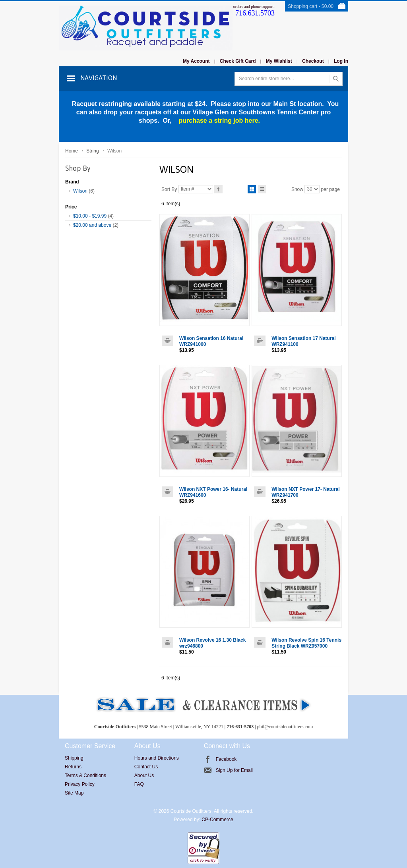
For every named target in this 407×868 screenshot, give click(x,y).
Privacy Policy (80, 784)
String (92, 151)
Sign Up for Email (234, 770)
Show (297, 189)
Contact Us (146, 767)
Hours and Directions (157, 758)
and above (92, 225)
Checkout (313, 61)
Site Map (74, 793)
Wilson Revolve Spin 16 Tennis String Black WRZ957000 (306, 643)
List (262, 188)
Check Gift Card (238, 61)
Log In (341, 61)
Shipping (74, 758)
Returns (73, 767)
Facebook (226, 759)
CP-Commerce (217, 820)
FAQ (139, 784)
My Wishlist (279, 61)
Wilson (80, 191)
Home (72, 151)
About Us (144, 775)
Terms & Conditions (85, 775)
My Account (196, 61)
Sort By (169, 189)
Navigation (99, 78)
